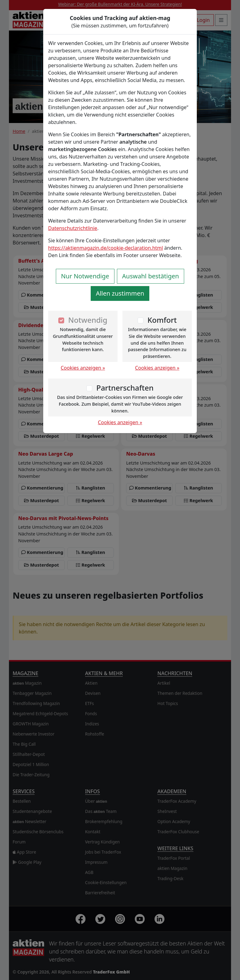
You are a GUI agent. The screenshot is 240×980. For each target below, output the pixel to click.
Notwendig (88, 320)
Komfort (162, 320)
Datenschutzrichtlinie (73, 228)
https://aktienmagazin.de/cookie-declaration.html (106, 248)
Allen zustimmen (120, 293)
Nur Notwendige (85, 276)
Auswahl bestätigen (151, 276)
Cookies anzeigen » (83, 368)
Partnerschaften (125, 388)
